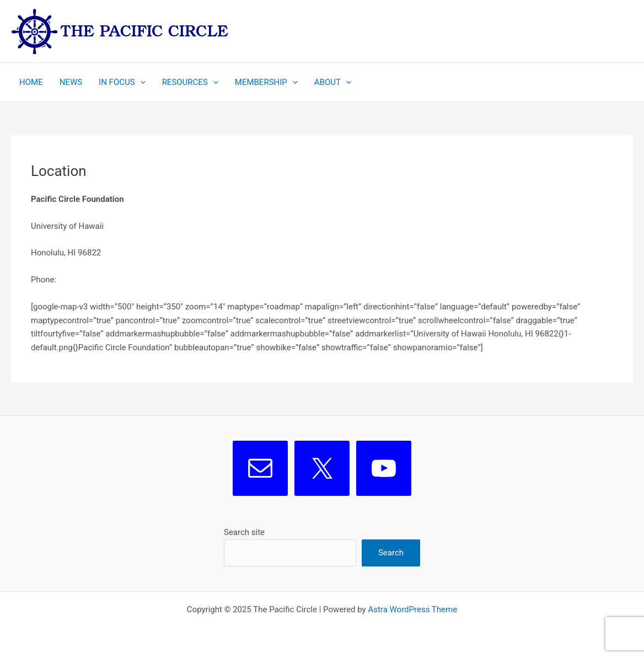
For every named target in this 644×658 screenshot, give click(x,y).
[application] (140, 82)
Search (391, 553)
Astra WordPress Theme (412, 609)
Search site (244, 532)
